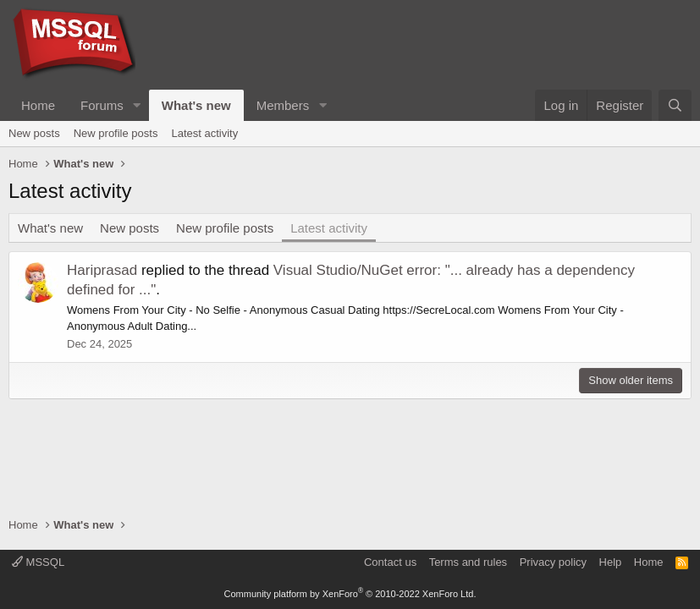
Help (611, 562)
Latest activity (204, 133)
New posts (34, 133)
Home (38, 105)
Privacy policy (553, 562)
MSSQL (38, 562)
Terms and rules (468, 562)
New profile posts (116, 133)
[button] (137, 105)
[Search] (675, 105)
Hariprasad (102, 270)
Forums (102, 105)
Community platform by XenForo (350, 594)
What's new (196, 105)
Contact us (390, 562)
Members (283, 105)
